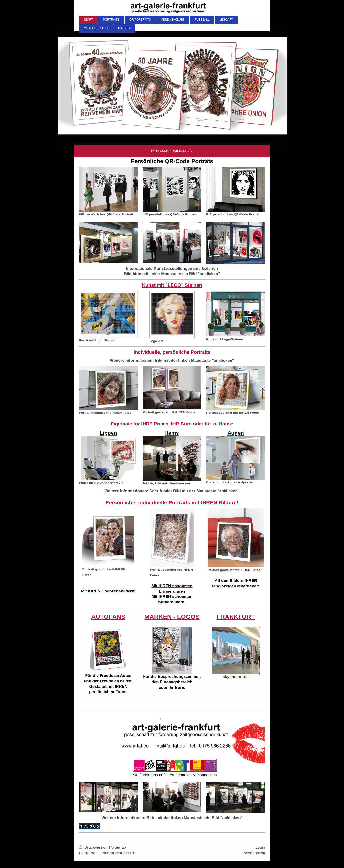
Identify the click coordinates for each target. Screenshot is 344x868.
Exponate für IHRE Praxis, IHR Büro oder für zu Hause (172, 424)
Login (260, 847)
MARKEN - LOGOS (172, 617)
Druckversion (94, 847)
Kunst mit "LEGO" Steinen (172, 285)
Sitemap (118, 847)
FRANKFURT (236, 617)
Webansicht (255, 853)
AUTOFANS (108, 617)
